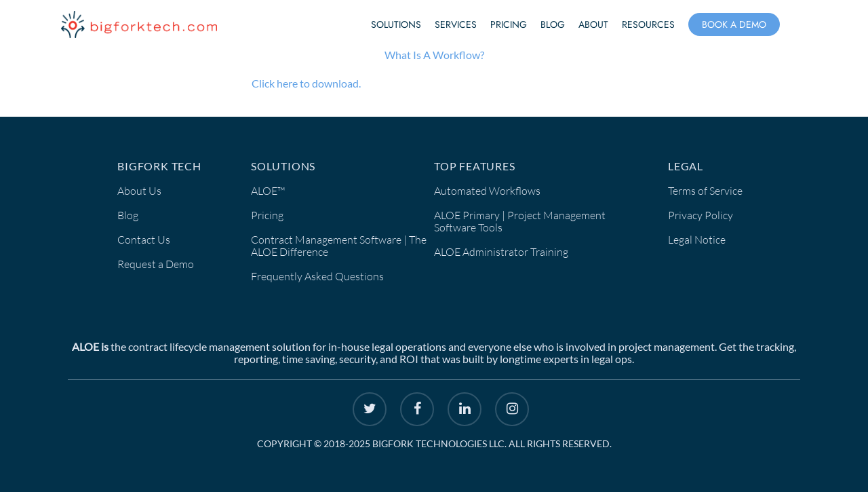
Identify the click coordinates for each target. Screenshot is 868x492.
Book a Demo (734, 24)
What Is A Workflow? (434, 55)
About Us (139, 191)
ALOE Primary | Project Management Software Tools (520, 221)
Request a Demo (156, 264)
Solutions (396, 24)
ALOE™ (268, 191)
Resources (648, 24)
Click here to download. (306, 83)
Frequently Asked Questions (317, 276)
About (593, 24)
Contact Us (144, 240)
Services (456, 24)
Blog (553, 24)
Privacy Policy (701, 215)
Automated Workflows (487, 191)
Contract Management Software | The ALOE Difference (339, 246)
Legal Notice (697, 240)
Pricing (509, 24)
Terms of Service (705, 191)
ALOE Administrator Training (501, 252)
